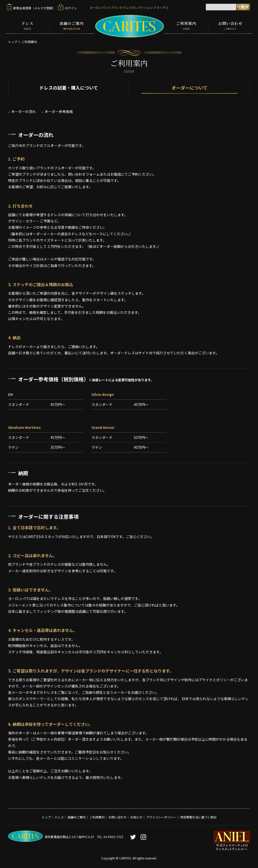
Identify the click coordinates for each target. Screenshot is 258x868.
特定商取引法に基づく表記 (198, 817)
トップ (13, 42)
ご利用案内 (186, 26)
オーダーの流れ (23, 111)
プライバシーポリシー (161, 817)
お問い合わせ (230, 26)
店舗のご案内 (72, 26)
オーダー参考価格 (59, 111)
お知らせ (136, 817)
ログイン (67, 8)
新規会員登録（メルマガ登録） (31, 8)
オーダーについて (190, 88)
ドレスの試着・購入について (69, 88)
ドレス (27, 26)
